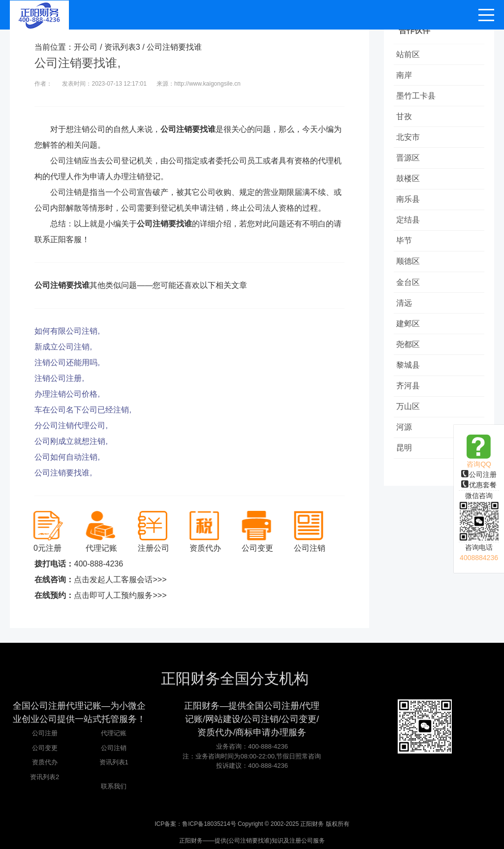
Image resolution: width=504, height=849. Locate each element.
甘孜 (407, 121)
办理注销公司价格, (67, 394)
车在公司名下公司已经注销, (83, 410)
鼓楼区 (410, 188)
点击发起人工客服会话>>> (120, 580)
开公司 (86, 47)
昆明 (407, 476)
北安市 (410, 143)
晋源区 (410, 166)
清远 (407, 321)
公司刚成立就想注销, (71, 441)
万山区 (410, 431)
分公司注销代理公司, (71, 425)
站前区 (410, 55)
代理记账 (114, 733)
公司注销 (114, 748)
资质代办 (45, 762)
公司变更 (45, 748)
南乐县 (410, 210)
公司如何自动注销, (67, 457)
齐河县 (410, 409)
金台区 (410, 299)
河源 (407, 454)
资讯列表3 (122, 47)
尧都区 (410, 365)
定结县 (410, 232)
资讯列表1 (114, 762)
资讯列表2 (45, 777)
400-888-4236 (98, 564)
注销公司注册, (59, 378)
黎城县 (410, 387)
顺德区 (410, 276)
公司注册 (479, 474)
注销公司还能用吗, (67, 362)
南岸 (407, 77)
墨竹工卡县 (418, 99)
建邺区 (410, 343)
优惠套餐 (479, 485)
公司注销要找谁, (63, 473)
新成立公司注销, (63, 347)
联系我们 (114, 786)
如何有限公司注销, (67, 331)
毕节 (407, 254)
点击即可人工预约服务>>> (120, 595)
